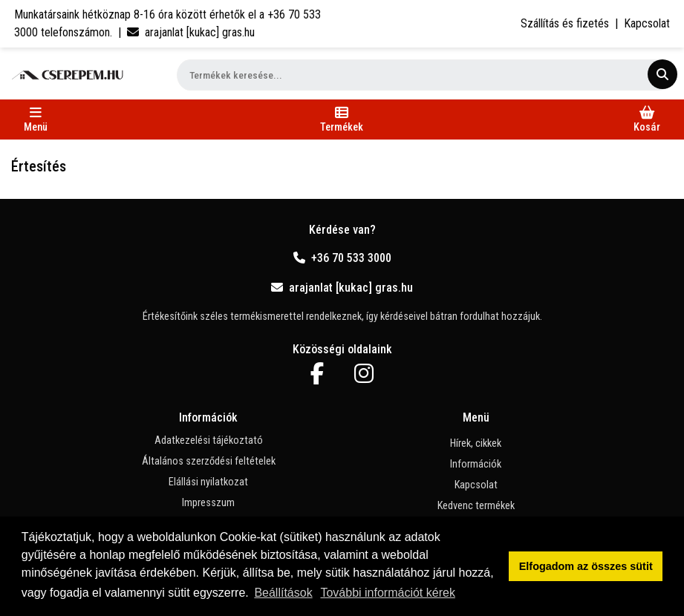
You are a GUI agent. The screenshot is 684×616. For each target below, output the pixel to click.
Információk (476, 464)
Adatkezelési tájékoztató (209, 440)
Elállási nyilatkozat (208, 482)
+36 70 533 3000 (342, 258)
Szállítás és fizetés (565, 23)
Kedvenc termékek (476, 506)
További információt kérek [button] (387, 593)
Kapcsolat (647, 23)
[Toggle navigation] (36, 119)
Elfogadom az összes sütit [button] (586, 566)
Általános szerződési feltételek (209, 461)
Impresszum (208, 503)
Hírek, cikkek (476, 443)
